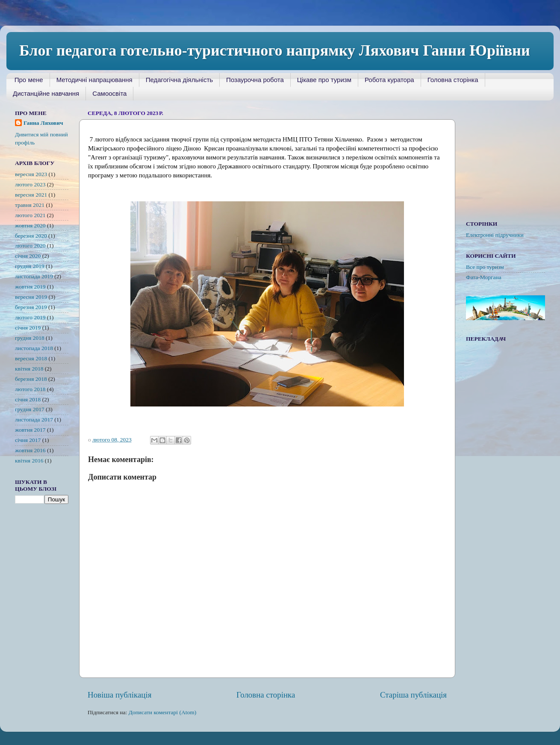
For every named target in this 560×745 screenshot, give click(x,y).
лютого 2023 (30, 184)
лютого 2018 (30, 389)
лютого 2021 (30, 215)
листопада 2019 (34, 276)
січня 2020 (28, 256)
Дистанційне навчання (46, 93)
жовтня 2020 (30, 225)
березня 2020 (31, 236)
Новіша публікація (119, 695)
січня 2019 (28, 328)
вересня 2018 (31, 358)
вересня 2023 (31, 174)
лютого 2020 (30, 246)
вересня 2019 (31, 297)
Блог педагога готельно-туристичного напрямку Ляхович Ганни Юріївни (275, 50)
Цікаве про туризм (324, 80)
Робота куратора (389, 80)
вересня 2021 (31, 195)
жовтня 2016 (30, 450)
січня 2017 (28, 440)
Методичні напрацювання (94, 80)
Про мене (29, 80)
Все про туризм (485, 267)
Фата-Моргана (484, 277)
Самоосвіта (109, 93)
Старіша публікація (413, 695)
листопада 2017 (34, 420)
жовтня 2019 (30, 287)
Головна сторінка (453, 80)
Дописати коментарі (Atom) (163, 712)
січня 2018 (28, 399)
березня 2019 (31, 307)
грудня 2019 (30, 266)
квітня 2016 (29, 461)
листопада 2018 (34, 348)
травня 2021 (30, 205)
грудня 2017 (30, 409)
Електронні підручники (495, 235)
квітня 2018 (29, 369)
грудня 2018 (30, 338)
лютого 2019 (30, 317)
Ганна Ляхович (43, 123)
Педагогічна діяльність (179, 80)
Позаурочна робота (255, 80)
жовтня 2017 (30, 430)
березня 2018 (31, 379)
